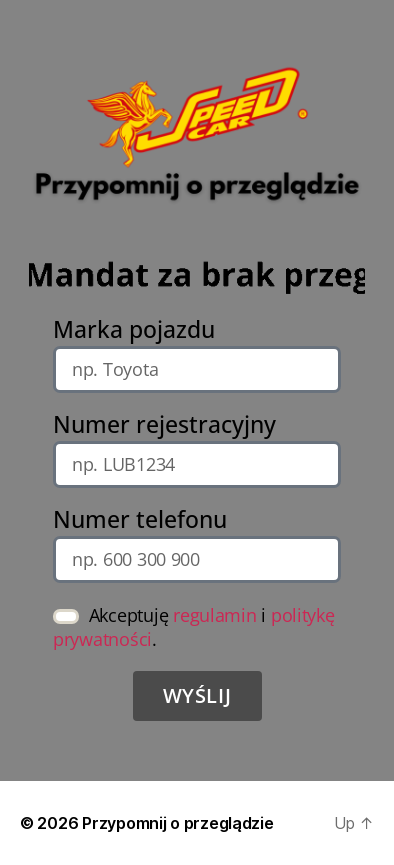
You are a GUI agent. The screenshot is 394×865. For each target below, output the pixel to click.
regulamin (215, 615)
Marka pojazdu (134, 329)
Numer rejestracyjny (164, 424)
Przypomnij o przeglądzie (178, 823)
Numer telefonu (140, 519)
